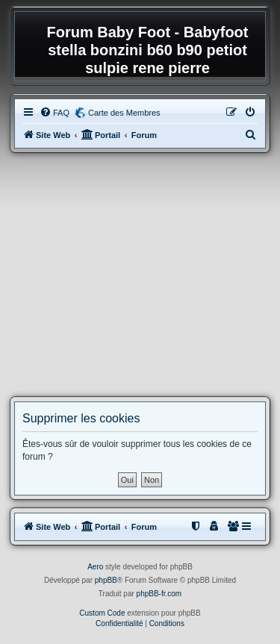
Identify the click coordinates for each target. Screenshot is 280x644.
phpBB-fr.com (159, 594)
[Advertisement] (140, 275)
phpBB (106, 580)
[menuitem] (55, 113)
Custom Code (102, 613)
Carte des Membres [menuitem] (124, 113)
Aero (95, 567)
